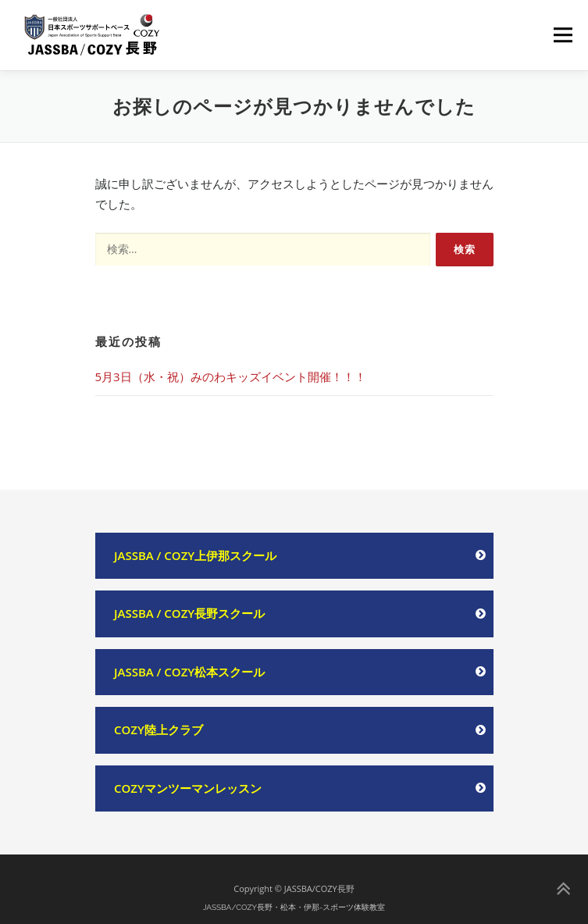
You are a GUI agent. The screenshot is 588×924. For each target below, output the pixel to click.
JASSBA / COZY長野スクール (189, 613)
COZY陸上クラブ (159, 730)
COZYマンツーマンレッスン (188, 788)
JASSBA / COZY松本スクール (189, 672)
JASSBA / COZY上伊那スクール (195, 555)
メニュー (563, 34)
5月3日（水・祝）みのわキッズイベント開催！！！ (231, 376)
